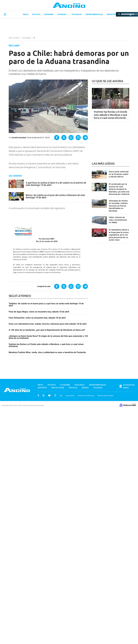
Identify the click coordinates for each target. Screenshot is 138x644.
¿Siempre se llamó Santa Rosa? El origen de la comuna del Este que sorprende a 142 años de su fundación (48, 337)
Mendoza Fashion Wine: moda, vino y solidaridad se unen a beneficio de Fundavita (47, 352)
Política (36, 14)
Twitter (43, 395)
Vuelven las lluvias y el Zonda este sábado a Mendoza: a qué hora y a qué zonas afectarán (46, 345)
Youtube (49, 395)
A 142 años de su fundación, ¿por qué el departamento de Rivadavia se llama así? (47, 330)
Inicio (26, 14)
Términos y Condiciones (86, 395)
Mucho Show (58, 388)
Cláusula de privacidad (105, 395)
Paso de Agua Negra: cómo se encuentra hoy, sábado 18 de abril (39, 312)
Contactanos (70, 395)
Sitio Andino (14, 38)
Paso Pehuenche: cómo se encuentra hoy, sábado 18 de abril (37, 318)
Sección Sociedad (19, 138)
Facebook (38, 395)
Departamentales (94, 14)
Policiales (77, 14)
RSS (61, 395)
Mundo (85, 388)
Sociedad (63, 14)
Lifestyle (73, 388)
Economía (49, 14)
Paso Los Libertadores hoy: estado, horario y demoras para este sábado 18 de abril (48, 324)
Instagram (55, 395)
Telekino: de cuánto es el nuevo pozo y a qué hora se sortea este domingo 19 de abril (46, 305)
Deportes (111, 14)
